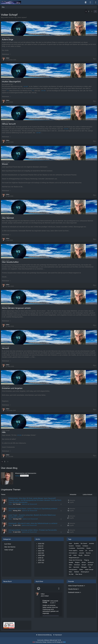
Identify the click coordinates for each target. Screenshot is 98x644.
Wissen (5, 164)
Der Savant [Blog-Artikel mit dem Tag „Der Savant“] (84, 544)
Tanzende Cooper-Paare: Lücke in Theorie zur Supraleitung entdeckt (33, 509)
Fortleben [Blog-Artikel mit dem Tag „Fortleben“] (85, 546)
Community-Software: (49, 640)
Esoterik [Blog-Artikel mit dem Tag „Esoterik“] (71, 546)
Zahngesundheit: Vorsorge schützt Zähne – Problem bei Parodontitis (33, 531)
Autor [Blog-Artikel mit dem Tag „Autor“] (70, 544)
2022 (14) (40, 551)
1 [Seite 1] (86, 11)
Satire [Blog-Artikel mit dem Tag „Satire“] (70, 565)
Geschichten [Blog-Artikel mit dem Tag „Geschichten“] (81, 549)
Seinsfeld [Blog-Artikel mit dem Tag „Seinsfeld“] (76, 568)
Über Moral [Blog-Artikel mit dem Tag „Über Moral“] (79, 575)
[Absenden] (59, 589)
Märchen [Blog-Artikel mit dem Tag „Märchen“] (87, 556)
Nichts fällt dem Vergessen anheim (16, 308)
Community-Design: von (49, 642)
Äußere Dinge (8, 40)
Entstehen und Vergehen (12, 388)
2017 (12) (40, 563)
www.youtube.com (54, 602)
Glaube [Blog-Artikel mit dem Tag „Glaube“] (89, 549)
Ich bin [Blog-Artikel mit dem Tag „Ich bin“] (91, 551)
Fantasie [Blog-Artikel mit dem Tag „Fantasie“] (78, 546)
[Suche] (86, 2)
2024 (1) (40, 546)
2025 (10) (40, 544)
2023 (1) (40, 549)
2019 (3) (40, 558)
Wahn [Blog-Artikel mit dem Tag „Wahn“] (70, 572)
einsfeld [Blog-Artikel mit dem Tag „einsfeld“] (91, 544)
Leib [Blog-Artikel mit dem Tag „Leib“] (70, 556)
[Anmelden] (90, 2)
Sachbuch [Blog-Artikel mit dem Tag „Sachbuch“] (91, 563)
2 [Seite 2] (89, 11)
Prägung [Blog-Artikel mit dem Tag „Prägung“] (87, 560)
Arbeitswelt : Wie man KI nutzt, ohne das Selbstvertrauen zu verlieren (33, 524)
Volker (17, 476)
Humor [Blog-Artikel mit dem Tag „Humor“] (81, 551)
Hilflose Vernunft (9, 124)
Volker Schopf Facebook (76, 586)
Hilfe (4, 432)
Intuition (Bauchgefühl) (11, 82)
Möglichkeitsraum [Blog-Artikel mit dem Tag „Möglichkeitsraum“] (74, 558)
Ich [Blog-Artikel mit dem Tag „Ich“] (86, 551)
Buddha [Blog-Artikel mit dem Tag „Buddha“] (76, 544)
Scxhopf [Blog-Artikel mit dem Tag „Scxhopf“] (90, 565)
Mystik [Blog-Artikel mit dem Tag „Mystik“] (80, 556)
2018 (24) (40, 561)
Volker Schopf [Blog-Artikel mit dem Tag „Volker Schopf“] (89, 570)
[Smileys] (39, 589)
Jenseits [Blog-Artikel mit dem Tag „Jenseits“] (82, 553)
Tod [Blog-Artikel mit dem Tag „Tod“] (90, 568)
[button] (95, 11)
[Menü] (96, 2)
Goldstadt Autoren (74, 593)
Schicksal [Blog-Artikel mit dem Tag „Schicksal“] (77, 565)
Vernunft (5, 348)
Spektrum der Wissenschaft (29, 504)
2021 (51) (40, 554)
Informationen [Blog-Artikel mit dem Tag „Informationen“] (73, 553)
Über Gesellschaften (10, 262)
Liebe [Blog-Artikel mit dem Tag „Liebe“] (75, 556)
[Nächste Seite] (92, 11)
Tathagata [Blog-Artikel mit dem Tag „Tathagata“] (84, 568)
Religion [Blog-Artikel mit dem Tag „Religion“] (77, 563)
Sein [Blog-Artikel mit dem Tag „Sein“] (70, 568)
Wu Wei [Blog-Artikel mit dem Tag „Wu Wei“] (71, 575)
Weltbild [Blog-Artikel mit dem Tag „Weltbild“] (77, 572)
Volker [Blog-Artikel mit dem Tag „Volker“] (81, 570)
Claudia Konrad (73, 589)
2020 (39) (40, 556)
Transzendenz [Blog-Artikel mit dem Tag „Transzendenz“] (73, 570)
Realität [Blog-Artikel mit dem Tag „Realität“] (71, 563)
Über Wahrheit (8, 218)
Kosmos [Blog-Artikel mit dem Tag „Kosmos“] (88, 553)
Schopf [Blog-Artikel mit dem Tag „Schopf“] (84, 565)
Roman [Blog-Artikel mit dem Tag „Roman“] (84, 563)
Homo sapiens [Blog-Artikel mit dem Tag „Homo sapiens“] (73, 551)
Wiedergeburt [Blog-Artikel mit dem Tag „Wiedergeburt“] (85, 572)
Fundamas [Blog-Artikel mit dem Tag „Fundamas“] (72, 549)
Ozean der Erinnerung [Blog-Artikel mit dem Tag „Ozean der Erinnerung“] (75, 560)
